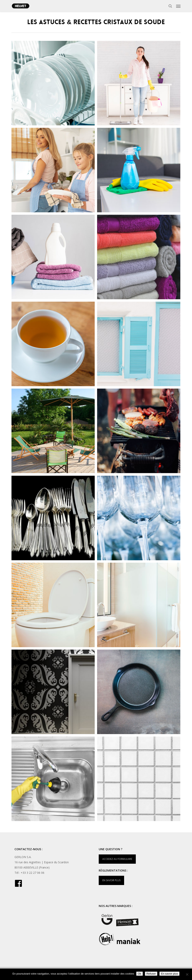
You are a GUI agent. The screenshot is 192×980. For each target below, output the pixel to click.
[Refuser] (187, 974)
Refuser (151, 974)
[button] (178, 6)
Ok (140, 974)
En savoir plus (169, 974)
